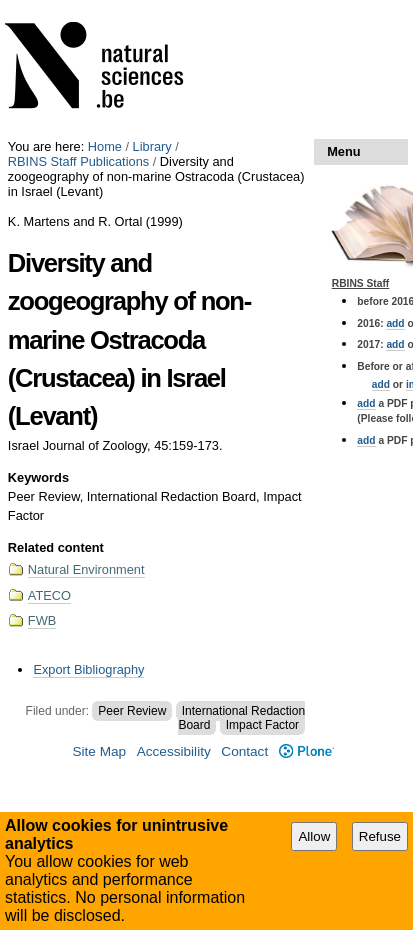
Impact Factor (262, 725)
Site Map (99, 751)
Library (152, 146)
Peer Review (132, 711)
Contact (244, 751)
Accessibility (174, 751)
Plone (306, 751)
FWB (42, 620)
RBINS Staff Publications (78, 161)
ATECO (49, 595)
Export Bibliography (88, 669)
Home (105, 146)
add (395, 323)
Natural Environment (86, 569)
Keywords (38, 477)
